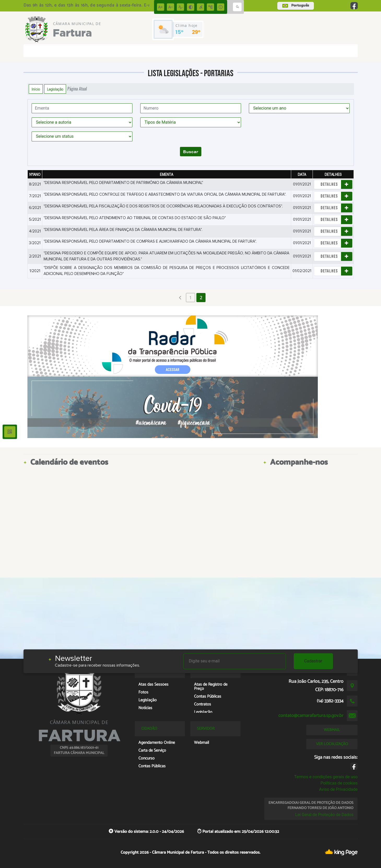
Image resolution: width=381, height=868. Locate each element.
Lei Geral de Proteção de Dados (324, 815)
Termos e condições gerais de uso (326, 777)
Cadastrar (313, 661)
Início (36, 89)
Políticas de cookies (339, 783)
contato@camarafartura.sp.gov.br (311, 716)
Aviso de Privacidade (338, 789)
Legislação (55, 89)
